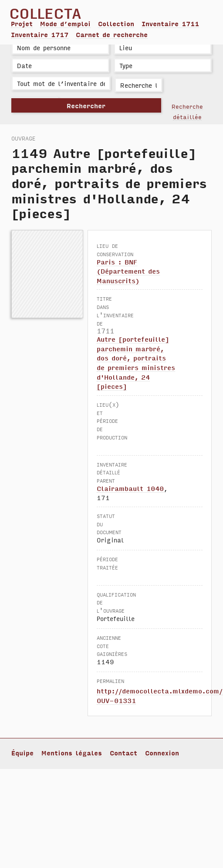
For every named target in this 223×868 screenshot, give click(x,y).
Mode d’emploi (65, 24)
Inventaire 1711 (170, 24)
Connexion (162, 753)
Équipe (22, 753)
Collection (116, 24)
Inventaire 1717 (40, 34)
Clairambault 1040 (130, 488)
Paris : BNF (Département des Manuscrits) (128, 271)
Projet (22, 24)
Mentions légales (72, 753)
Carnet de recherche (112, 34)
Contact (123, 753)
